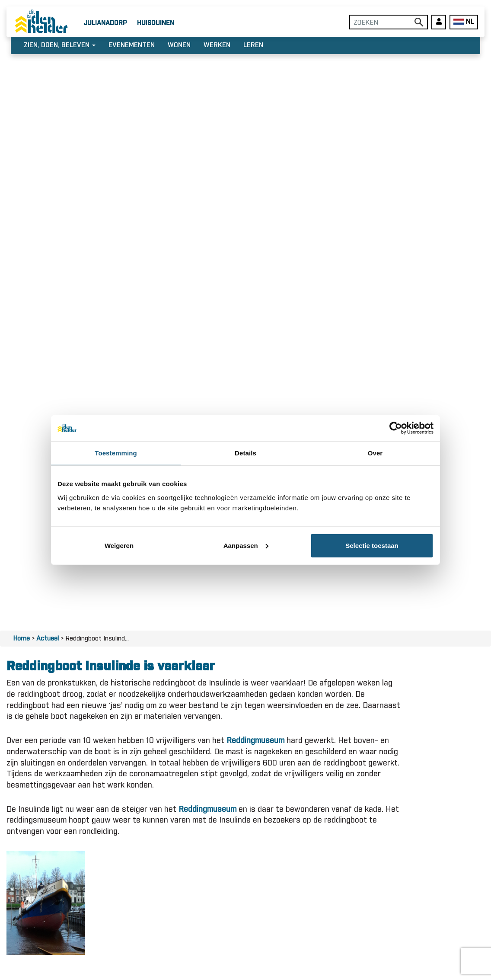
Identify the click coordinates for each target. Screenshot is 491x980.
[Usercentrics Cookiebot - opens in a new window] (396, 428)
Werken (217, 45)
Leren (253, 45)
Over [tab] (375, 453)
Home (21, 639)
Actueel (48, 639)
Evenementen (132, 45)
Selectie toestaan (372, 545)
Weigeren (119, 545)
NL (464, 22)
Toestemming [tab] (116, 453)
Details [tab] (245, 453)
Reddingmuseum (255, 741)
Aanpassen (246, 545)
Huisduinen (156, 23)
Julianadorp (105, 23)
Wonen (179, 45)
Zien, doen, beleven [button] (60, 45)
